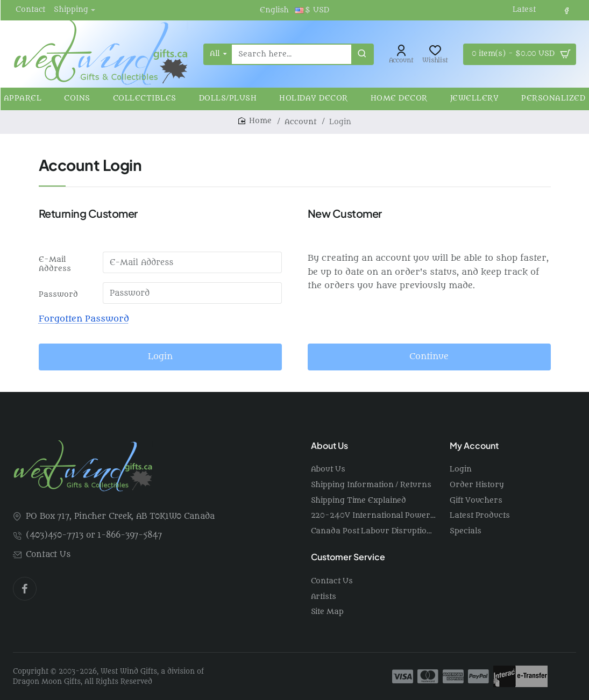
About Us (329, 446)
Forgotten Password (84, 319)
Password (58, 294)
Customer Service (348, 557)
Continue (429, 356)
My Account (474, 446)
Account (300, 122)
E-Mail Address (55, 264)
